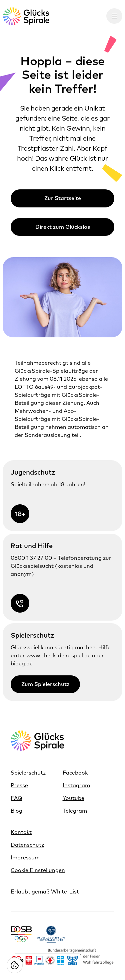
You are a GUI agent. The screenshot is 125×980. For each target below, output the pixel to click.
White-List (65, 891)
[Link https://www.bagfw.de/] (62, 957)
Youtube (73, 798)
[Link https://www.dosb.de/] (21, 934)
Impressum (25, 857)
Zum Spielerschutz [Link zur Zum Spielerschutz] (45, 684)
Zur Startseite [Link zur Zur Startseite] (63, 198)
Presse (19, 785)
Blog (16, 811)
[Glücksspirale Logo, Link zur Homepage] (26, 16)
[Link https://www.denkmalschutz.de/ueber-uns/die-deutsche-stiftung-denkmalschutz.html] (51, 934)
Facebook (75, 773)
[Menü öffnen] (114, 16)
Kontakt (21, 832)
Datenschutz (27, 845)
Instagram (76, 785)
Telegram (75, 811)
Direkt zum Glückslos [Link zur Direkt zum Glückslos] (63, 227)
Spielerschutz (28, 773)
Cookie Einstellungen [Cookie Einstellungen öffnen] (38, 870)
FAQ (16, 798)
